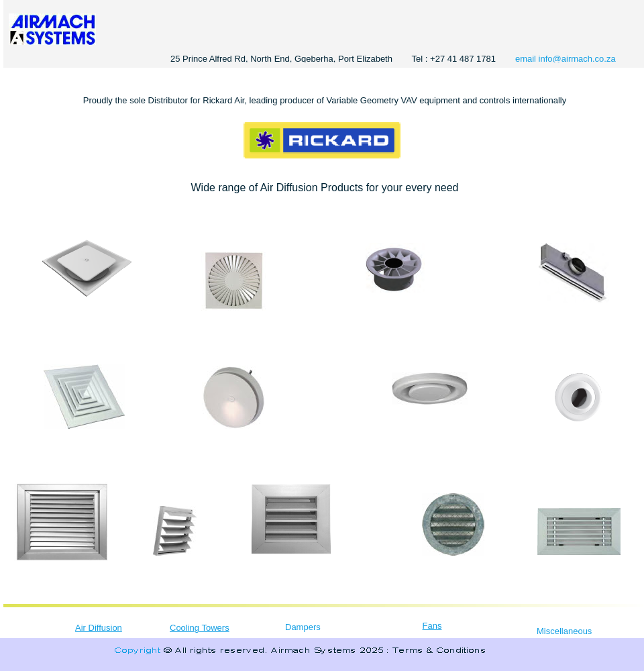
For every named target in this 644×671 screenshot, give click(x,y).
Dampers (303, 627)
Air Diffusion (99, 628)
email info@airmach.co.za (566, 59)
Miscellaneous (564, 631)
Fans (432, 626)
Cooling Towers (200, 628)
